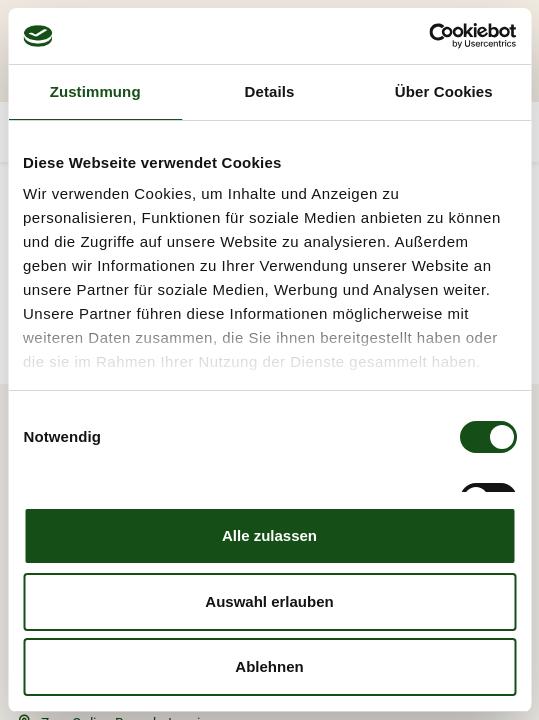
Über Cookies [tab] (444, 91)
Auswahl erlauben (269, 601)
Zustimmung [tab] (95, 91)
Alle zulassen (269, 535)
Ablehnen (269, 666)
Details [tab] (270, 91)
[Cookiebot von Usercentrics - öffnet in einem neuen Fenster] (428, 36)
